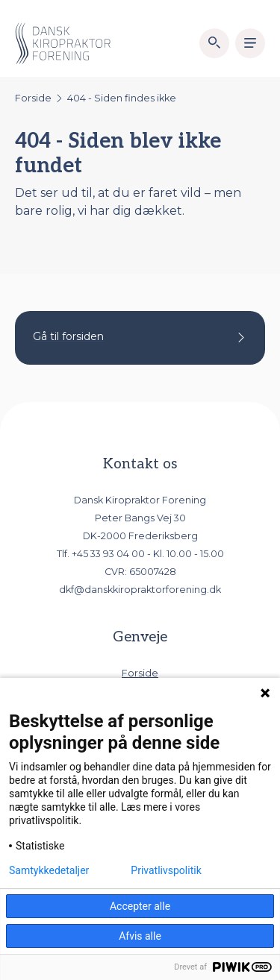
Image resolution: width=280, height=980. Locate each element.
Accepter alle (140, 906)
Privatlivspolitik (166, 870)
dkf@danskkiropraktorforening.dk (140, 590)
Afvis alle (140, 936)
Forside (33, 98)
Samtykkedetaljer (49, 870)
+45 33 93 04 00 (108, 554)
